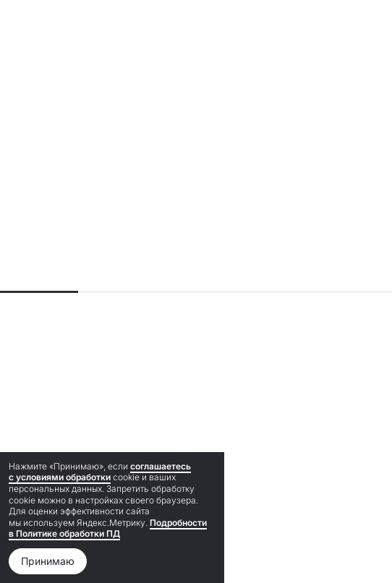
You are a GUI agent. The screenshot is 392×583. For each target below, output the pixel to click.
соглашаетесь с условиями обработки (100, 472)
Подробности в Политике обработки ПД (108, 528)
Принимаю (48, 561)
